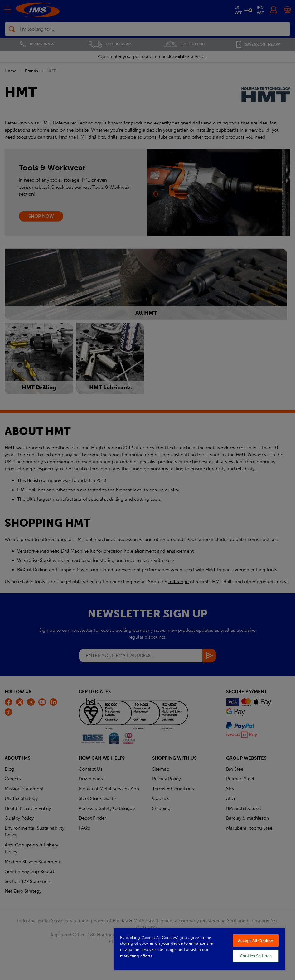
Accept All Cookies (256, 941)
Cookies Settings (256, 956)
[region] (199, 949)
